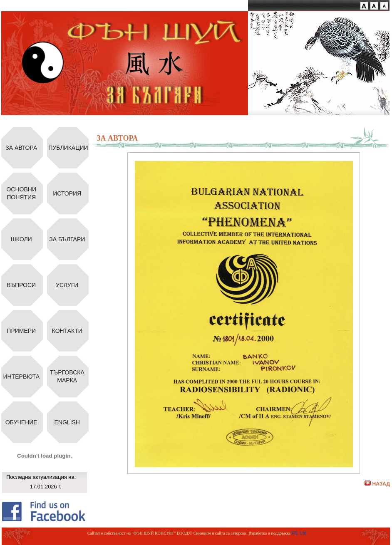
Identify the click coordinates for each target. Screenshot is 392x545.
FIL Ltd (299, 533)
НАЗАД (377, 484)
